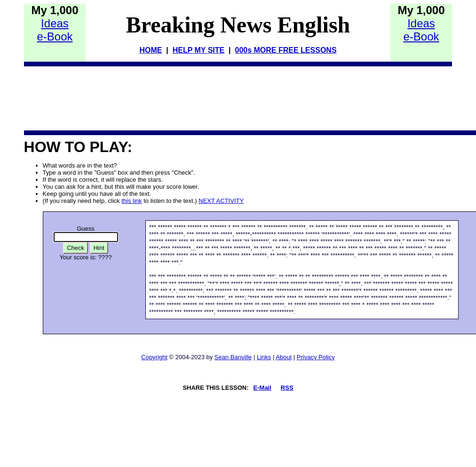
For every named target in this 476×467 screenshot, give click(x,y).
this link (131, 201)
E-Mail (262, 388)
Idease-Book (55, 30)
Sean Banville (233, 357)
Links (264, 357)
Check (75, 248)
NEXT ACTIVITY (221, 201)
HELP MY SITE (199, 50)
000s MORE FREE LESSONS (286, 50)
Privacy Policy (316, 357)
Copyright (154, 357)
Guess (86, 229)
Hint (99, 248)
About (284, 357)
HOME (151, 50)
